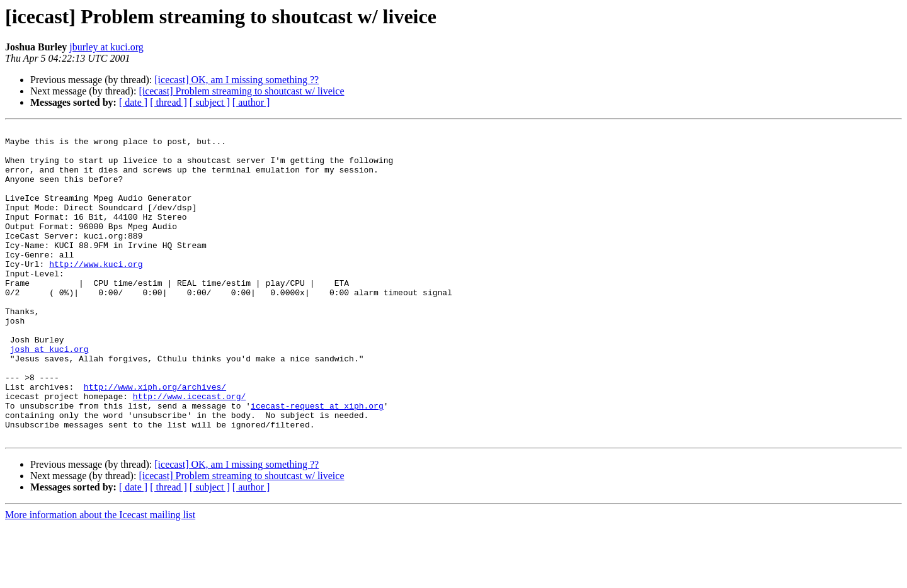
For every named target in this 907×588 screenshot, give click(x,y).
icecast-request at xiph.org (317, 462)
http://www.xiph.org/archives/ (155, 439)
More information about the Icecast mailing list (100, 577)
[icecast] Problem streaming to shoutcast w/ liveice (241, 91)
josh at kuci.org (49, 394)
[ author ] (251, 102)
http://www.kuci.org (96, 292)
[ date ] (133, 102)
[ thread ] (168, 102)
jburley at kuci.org (106, 47)
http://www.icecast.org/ (189, 451)
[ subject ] (210, 102)
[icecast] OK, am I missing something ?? (237, 80)
